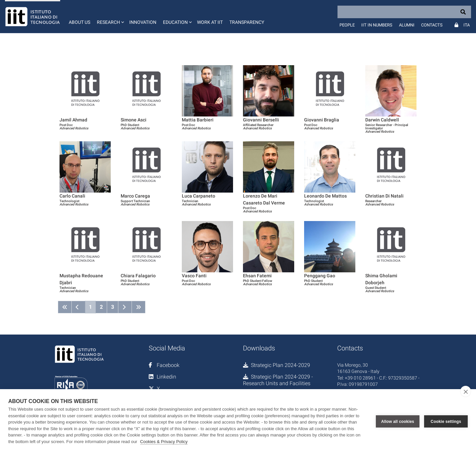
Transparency (247, 22)
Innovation (143, 22)
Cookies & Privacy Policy (164, 442)
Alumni (407, 25)
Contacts (432, 25)
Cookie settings (446, 421)
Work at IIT (210, 22)
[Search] (404, 12)
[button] (110, 17)
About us (79, 22)
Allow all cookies (398, 421)
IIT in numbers (377, 25)
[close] (466, 391)
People (347, 25)
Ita (467, 25)
